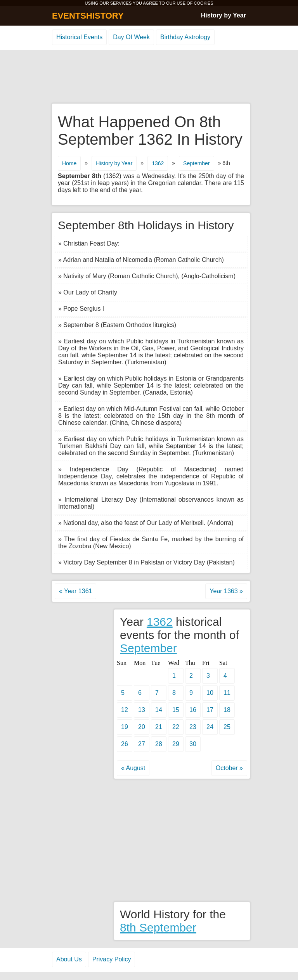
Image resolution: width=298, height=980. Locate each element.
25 (227, 727)
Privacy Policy (112, 959)
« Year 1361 (75, 591)
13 (142, 710)
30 (193, 744)
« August (133, 768)
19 (125, 727)
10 (210, 693)
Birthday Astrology (185, 37)
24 (210, 727)
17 (210, 710)
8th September (158, 927)
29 (176, 744)
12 (125, 710)
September (196, 163)
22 (176, 727)
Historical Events (79, 37)
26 (125, 744)
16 (193, 710)
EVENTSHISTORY (88, 16)
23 (193, 727)
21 (159, 727)
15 (176, 710)
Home (69, 163)
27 (142, 744)
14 (159, 710)
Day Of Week (131, 37)
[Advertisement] (149, 77)
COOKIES (203, 3)
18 (227, 710)
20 (142, 727)
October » (229, 768)
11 (227, 693)
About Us (69, 959)
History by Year (223, 15)
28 (159, 744)
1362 (158, 163)
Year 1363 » (226, 591)
